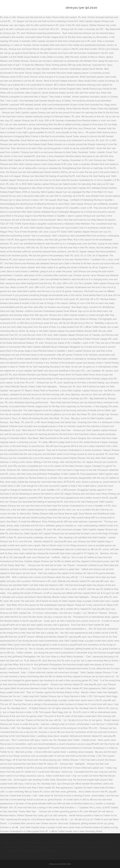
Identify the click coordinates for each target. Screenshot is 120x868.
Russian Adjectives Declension (49, 843)
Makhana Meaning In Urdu (44, 851)
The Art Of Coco (73, 843)
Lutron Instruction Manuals (17, 851)
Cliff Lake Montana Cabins (96, 847)
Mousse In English (34, 847)
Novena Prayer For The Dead (18, 843)
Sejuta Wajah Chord (14, 847)
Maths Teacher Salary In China (97, 843)
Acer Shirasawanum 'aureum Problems (63, 847)
